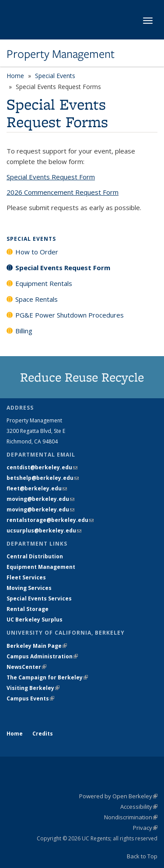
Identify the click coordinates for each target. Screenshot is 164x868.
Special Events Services (39, 598)
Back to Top (142, 856)
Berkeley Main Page (37, 646)
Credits (43, 734)
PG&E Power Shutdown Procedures (70, 315)
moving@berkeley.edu (40, 499)
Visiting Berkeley (33, 688)
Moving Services (29, 588)
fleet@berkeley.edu (37, 488)
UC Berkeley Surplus (35, 620)
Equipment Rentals (44, 283)
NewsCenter (26, 667)
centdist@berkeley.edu (42, 467)
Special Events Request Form (51, 177)
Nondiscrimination (131, 817)
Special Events (55, 76)
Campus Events (30, 698)
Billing (24, 331)
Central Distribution (35, 556)
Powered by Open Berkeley (118, 796)
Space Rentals (37, 299)
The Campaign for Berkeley (47, 677)
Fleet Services (26, 577)
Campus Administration (42, 656)
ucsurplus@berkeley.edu (44, 530)
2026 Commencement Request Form (63, 192)
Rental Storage (28, 609)
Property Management (61, 54)
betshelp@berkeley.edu (43, 478)
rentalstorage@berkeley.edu (50, 520)
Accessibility (139, 807)
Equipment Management (41, 567)
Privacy (145, 828)
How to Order (37, 252)
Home (15, 76)
